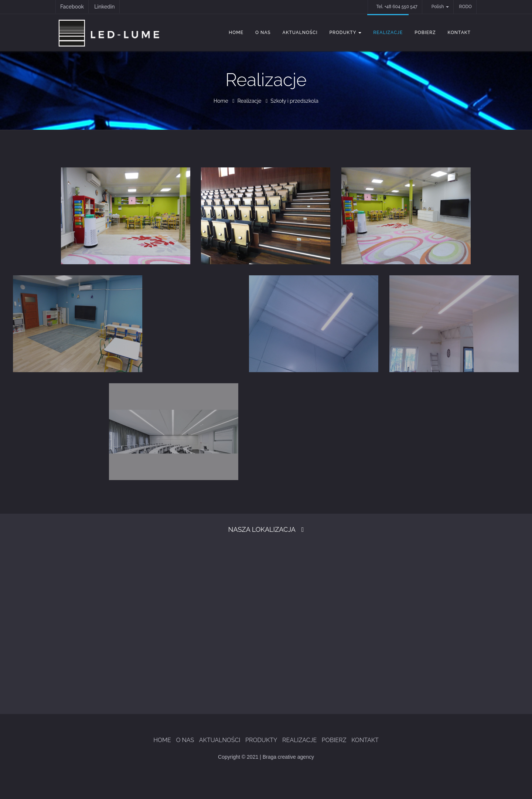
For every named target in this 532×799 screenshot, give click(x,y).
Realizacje (388, 33)
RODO (465, 7)
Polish (440, 7)
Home (236, 33)
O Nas (263, 33)
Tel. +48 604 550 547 (397, 7)
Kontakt (459, 33)
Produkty (346, 33)
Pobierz (425, 33)
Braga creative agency (288, 757)
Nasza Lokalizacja (262, 529)
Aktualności (300, 33)
